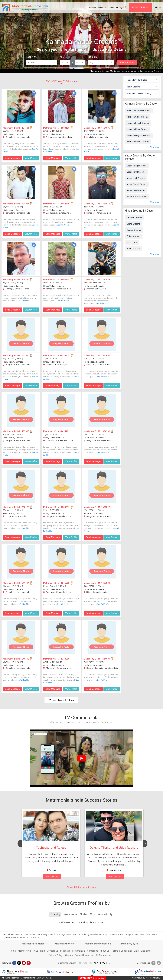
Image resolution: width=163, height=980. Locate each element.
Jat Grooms (132, 242)
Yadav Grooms (134, 87)
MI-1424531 (23, 128)
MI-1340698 (64, 659)
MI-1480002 (104, 583)
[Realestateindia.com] (59, 972)
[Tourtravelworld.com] (104, 972)
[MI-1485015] (21, 410)
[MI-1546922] (61, 562)
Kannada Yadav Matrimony (139, 94)
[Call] (34, 93)
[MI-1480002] (102, 562)
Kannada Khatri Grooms (138, 129)
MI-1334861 (23, 204)
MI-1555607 (104, 355)
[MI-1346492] (21, 638)
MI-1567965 (23, 355)
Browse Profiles (98, 7)
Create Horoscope (84, 955)
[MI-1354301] (102, 410)
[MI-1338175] (21, 486)
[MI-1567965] (21, 334)
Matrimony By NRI (131, 944)
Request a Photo (21, 343)
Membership (24, 951)
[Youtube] (24, 963)
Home (13, 951)
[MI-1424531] (21, 107)
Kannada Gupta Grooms (138, 117)
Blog (136, 951)
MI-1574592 (23, 280)
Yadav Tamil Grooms (136, 172)
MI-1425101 (64, 431)
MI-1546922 (64, 583)
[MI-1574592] (21, 259)
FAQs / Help (39, 951)
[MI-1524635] (102, 107)
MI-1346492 (23, 659)
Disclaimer (146, 951)
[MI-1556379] (61, 334)
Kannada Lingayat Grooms (139, 135)
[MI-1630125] (61, 107)
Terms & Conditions (122, 951)
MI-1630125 (64, 128)
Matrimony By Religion (34, 944)
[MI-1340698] (61, 638)
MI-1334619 (64, 507)
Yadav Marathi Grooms (137, 196)
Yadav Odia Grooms (136, 190)
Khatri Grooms (133, 248)
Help (157, 7)
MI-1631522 (104, 507)
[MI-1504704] (61, 259)
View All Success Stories (82, 887)
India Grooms (67, 922)
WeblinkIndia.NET (153, 978)
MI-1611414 (23, 583)
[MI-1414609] (102, 638)
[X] (19, 963)
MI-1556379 (64, 355)
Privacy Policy (56, 955)
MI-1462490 (64, 204)
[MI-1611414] (21, 562)
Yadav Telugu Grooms (137, 166)
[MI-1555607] (102, 334)
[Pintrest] (29, 963)
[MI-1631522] (102, 486)
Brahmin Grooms (135, 218)
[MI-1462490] (61, 183)
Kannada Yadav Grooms (61, 81)
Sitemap (69, 955)
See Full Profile (63, 225)
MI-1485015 (23, 431)
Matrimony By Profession (99, 944)
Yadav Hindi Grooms (136, 178)
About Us (105, 951)
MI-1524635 (104, 128)
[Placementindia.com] (15, 972)
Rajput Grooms (134, 236)
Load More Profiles (61, 700)
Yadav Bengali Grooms (137, 184)
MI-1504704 (64, 280)
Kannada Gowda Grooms (138, 141)
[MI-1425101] (61, 410)
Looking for (32, 57)
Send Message (12, 158)
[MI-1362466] (102, 259)
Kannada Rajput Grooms (138, 123)
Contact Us (53, 951)
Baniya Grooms (134, 230)
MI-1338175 (23, 507)
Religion (93, 57)
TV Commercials (104, 955)
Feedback (65, 951)
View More (155, 147)
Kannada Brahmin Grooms (139, 111)
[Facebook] (14, 963)
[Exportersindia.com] (148, 972)
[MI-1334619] (61, 486)
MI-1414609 (104, 659)
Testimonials (78, 951)
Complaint (92, 951)
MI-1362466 (104, 280)
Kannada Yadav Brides (137, 80)
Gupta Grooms (133, 224)
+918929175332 (99, 963)
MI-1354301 (104, 431)
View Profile (31, 158)
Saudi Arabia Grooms (92, 922)
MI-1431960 (104, 204)
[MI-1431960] (102, 183)
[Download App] (153, 963)
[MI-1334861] (21, 183)
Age (62, 57)
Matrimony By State (66, 944)
